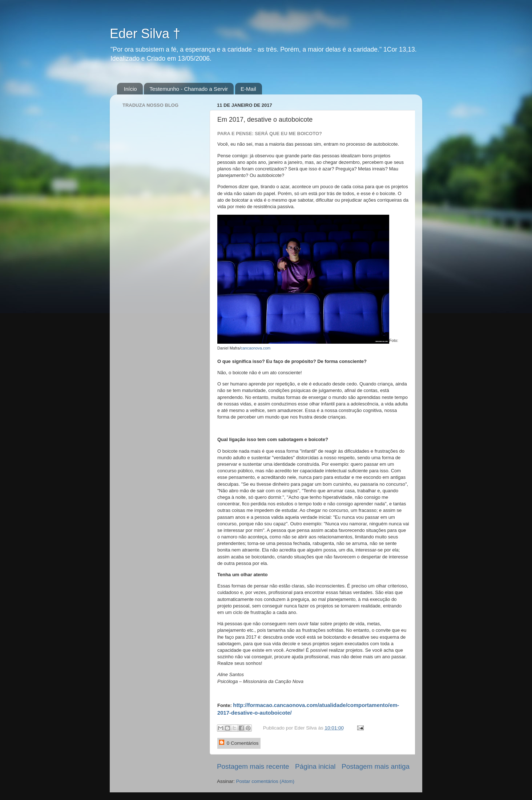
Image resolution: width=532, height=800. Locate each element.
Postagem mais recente (253, 766)
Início (130, 89)
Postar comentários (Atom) (265, 781)
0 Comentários (239, 743)
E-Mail (248, 89)
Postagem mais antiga (376, 766)
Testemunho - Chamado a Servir (189, 89)
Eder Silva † (145, 34)
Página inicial (315, 766)
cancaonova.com (255, 348)
